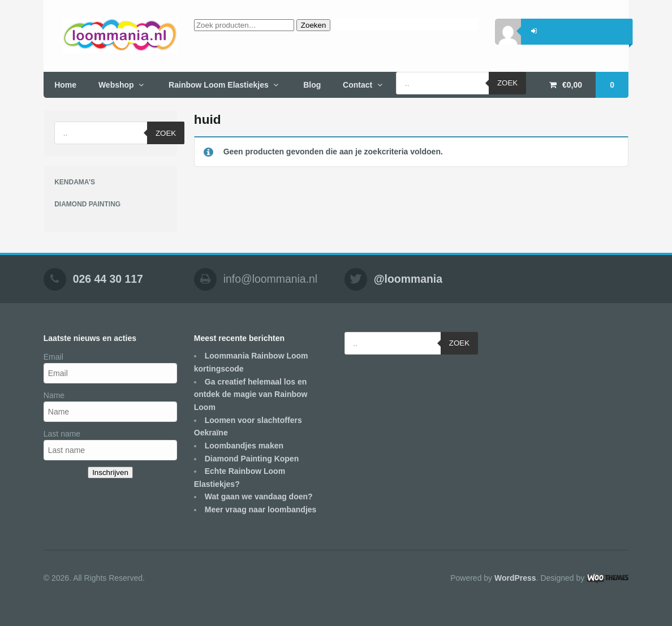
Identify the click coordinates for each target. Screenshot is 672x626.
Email (53, 357)
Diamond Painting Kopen (252, 459)
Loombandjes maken (244, 446)
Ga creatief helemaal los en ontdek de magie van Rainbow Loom (251, 394)
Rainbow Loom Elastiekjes (219, 85)
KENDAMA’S (75, 182)
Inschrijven (110, 472)
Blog (312, 85)
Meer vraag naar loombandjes (261, 510)
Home (65, 85)
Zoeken (313, 25)
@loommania (408, 279)
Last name (62, 434)
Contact (357, 85)
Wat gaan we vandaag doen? (259, 497)
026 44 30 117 (108, 279)
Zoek (507, 83)
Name (54, 395)
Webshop (116, 85)
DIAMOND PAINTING (87, 204)
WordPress (515, 578)
